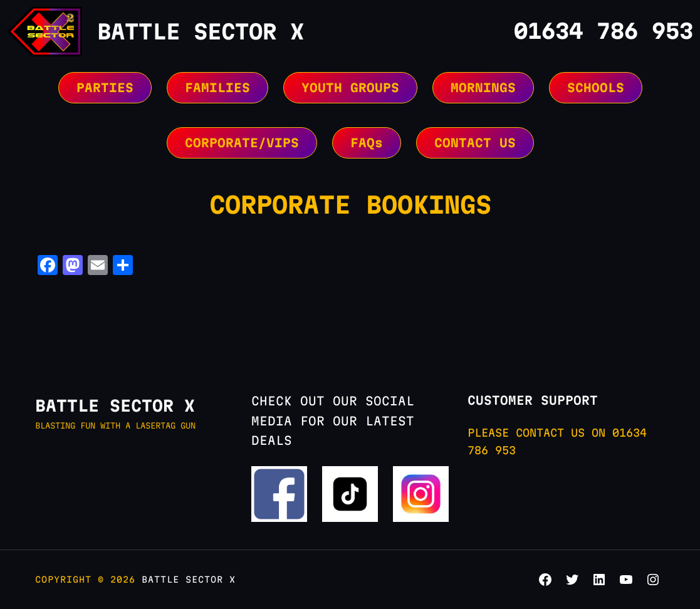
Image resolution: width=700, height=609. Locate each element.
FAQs (367, 143)
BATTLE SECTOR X (201, 31)
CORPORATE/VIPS (242, 143)
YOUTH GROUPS (350, 88)
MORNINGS (483, 88)
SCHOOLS (596, 88)
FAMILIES (217, 88)
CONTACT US (475, 143)
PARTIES (105, 88)
